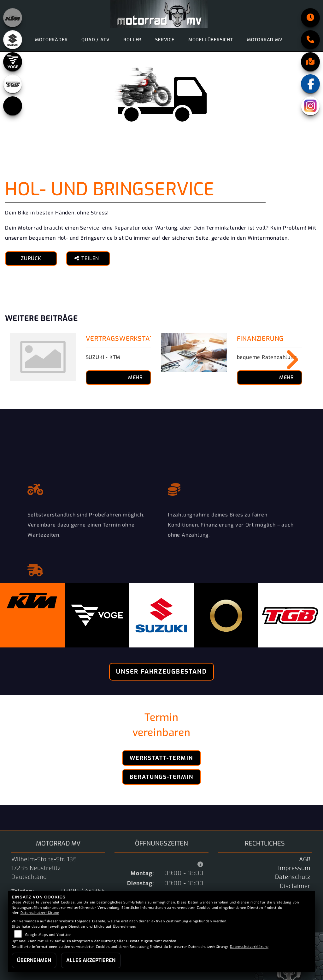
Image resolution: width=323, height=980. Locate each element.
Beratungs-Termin (161, 777)
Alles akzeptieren (91, 960)
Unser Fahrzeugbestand (161, 672)
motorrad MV (265, 40)
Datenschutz (293, 877)
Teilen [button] (88, 258)
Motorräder (51, 40)
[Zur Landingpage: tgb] (13, 84)
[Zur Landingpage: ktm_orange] (13, 18)
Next (288, 360)
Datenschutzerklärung (40, 913)
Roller (132, 40)
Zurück (31, 258)
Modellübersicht (211, 40)
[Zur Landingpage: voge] (13, 62)
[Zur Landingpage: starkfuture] (13, 106)
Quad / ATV (95, 40)
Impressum (294, 868)
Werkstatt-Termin (161, 758)
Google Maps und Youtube (48, 935)
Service (165, 40)
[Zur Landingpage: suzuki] (13, 40)
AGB (305, 859)
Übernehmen (34, 960)
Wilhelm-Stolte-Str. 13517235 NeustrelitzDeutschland (44, 868)
